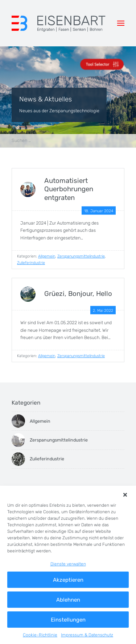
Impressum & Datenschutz (87, 635)
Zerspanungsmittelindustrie (81, 256)
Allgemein (47, 256)
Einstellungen (68, 620)
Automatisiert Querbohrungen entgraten (69, 189)
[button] (125, 495)
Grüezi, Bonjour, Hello (78, 294)
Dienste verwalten (68, 564)
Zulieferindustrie (31, 263)
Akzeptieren (68, 580)
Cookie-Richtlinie (40, 635)
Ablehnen (68, 600)
